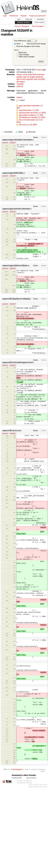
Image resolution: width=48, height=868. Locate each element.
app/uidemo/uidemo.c (28, 115)
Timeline (29, 19)
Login (5, 16)
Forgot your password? (38, 16)
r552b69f (12, 143)
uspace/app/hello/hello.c (14, 173)
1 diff (36, 110)
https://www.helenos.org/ (38, 787)
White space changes (27, 57)
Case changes (24, 55)
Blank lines (23, 53)
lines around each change (33, 44)
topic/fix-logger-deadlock (33, 77)
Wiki (19, 19)
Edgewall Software (25, 783)
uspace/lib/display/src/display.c (17, 299)
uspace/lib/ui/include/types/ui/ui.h (18, 362)
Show (17, 44)
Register (24, 16)
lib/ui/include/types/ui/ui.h (30, 120)
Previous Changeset (22, 26)
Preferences (14, 16)
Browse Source (23, 23)
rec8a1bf (5, 143)
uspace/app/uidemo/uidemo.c (16, 265)
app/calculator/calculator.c (30, 106)
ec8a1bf (20, 86)
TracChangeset (17, 769)
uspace (19, 97)
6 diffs (34, 125)
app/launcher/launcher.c (29, 113)
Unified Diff (17, 778)
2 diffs (42, 113)
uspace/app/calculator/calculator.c (18, 140)
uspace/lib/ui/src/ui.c (12, 431)
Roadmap (41, 19)
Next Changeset (38, 26)
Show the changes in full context (27, 46)
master (19, 74)
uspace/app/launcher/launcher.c (17, 209)
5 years (39, 70)
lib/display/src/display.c (29, 117)
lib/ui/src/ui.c (25, 125)
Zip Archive (31, 778)
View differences (20, 41)
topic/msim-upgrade (25, 79)
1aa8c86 (20, 84)
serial (25, 74)
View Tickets (40, 23)
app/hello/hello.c (26, 110)
